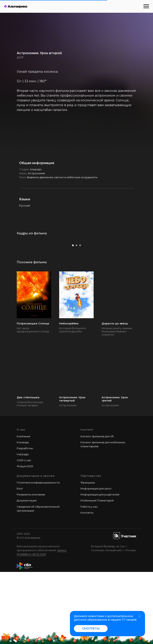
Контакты (87, 585)
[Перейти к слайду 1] (73, 318)
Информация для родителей (100, 567)
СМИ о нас (24, 532)
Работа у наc (89, 579)
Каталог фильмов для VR (97, 508)
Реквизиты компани (30, 567)
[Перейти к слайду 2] (76, 318)
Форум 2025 (25, 538)
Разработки (25, 520)
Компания (24, 508)
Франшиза (88, 555)
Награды (23, 527)
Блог (20, 561)
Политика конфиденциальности (38, 555)
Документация (27, 573)
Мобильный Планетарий (97, 573)
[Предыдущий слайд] (9, 276)
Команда (23, 514)
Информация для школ (96, 561)
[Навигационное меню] (146, 6)
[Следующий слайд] (144, 276)
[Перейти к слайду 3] (80, 318)
